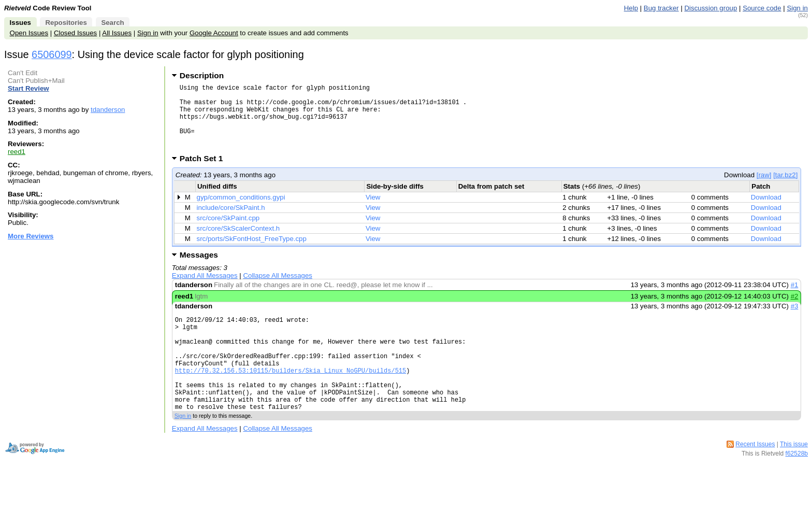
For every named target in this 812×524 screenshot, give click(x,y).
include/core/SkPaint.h (231, 222)
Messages (199, 269)
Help (631, 8)
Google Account (214, 33)
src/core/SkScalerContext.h (238, 242)
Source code (762, 8)
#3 (795, 320)
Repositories (66, 23)
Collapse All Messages (277, 289)
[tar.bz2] (785, 189)
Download (766, 211)
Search (112, 23)
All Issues (117, 33)
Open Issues (29, 33)
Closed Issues (75, 33)
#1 (795, 299)
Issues (20, 23)
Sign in (797, 8)
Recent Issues (755, 478)
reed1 (17, 152)
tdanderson (108, 110)
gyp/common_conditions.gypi (241, 211)
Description (202, 75)
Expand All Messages (205, 289)
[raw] (764, 189)
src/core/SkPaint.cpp (228, 232)
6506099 (52, 54)
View (373, 211)
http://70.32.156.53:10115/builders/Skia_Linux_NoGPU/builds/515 (291, 397)
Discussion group (711, 8)
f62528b (797, 488)
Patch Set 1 (205, 172)
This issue (794, 478)
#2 (795, 310)
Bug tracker (661, 8)
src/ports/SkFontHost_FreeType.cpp (252, 253)
